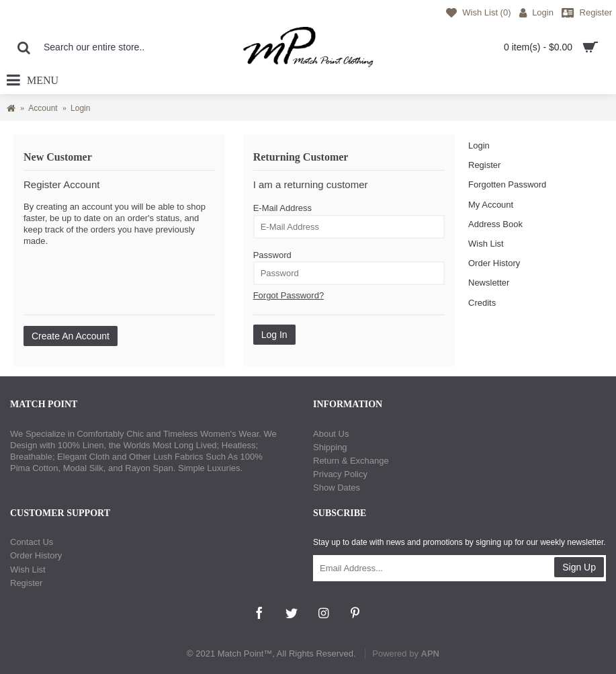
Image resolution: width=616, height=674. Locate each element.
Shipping (330, 447)
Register (484, 165)
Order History (494, 263)
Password (272, 255)
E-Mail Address (282, 208)
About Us (331, 434)
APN (430, 654)
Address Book (495, 224)
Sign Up (579, 567)
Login (479, 145)
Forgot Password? (289, 295)
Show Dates (337, 488)
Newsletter (489, 283)
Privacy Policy (340, 474)
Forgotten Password (507, 184)
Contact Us (32, 542)
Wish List (486, 244)
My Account (491, 205)
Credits (482, 303)
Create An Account (71, 336)
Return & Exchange (351, 461)
